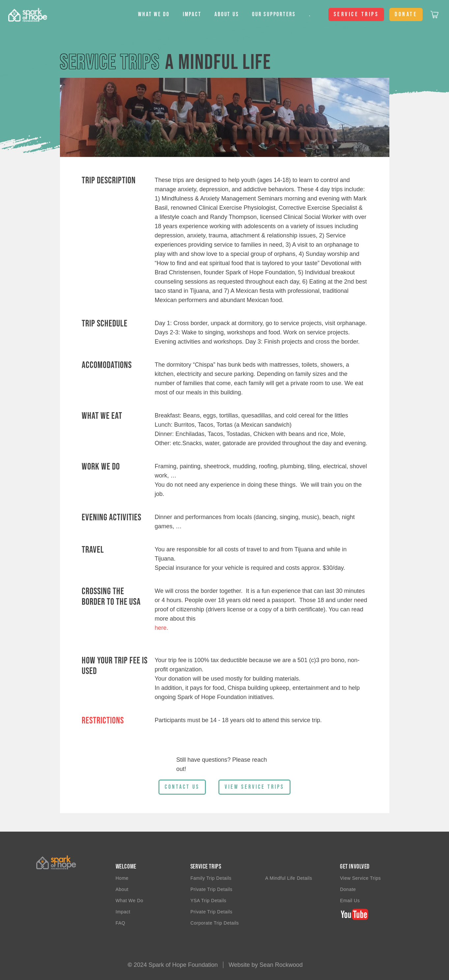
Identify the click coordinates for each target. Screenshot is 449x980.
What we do (129, 901)
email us (350, 901)
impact (123, 912)
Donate (348, 889)
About (122, 889)
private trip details (211, 889)
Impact (192, 14)
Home (122, 878)
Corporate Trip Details (215, 923)
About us (227, 14)
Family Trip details (211, 878)
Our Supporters (274, 14)
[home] (24, 15)
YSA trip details (208, 901)
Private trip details (211, 912)
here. (162, 628)
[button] (154, 15)
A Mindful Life (280, 878)
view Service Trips (254, 787)
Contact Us (182, 787)
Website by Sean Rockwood (266, 965)
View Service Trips (360, 878)
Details (304, 878)
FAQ (121, 923)
